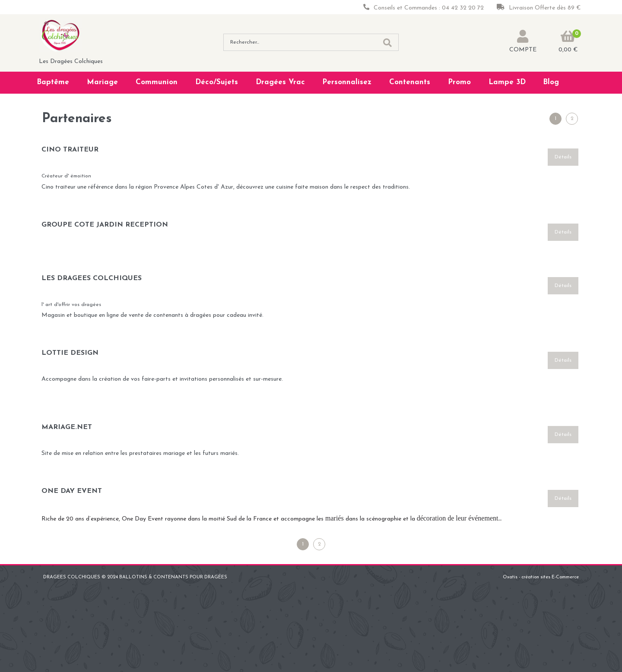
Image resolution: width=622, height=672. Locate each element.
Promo (459, 82)
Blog (551, 82)
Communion (157, 82)
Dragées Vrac (280, 82)
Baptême (53, 82)
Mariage (102, 82)
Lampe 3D (507, 82)
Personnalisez (347, 82)
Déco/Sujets (217, 82)
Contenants (410, 82)
